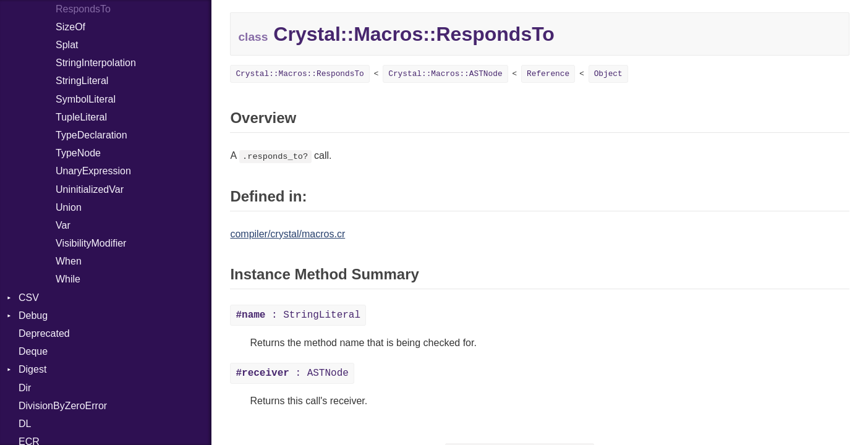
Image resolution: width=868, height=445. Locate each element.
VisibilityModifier (91, 243)
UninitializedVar (90, 189)
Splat (67, 45)
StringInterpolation (96, 63)
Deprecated (44, 333)
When (69, 261)
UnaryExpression (93, 171)
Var (63, 225)
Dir (25, 388)
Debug (33, 316)
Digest (32, 369)
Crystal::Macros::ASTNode (445, 74)
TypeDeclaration (91, 135)
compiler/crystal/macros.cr (287, 234)
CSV (29, 298)
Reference (548, 74)
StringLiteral (82, 81)
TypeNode (78, 153)
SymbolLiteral (86, 99)
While (68, 279)
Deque (33, 351)
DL (25, 424)
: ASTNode (292, 373)
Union (69, 207)
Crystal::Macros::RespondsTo (300, 74)
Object (608, 74)
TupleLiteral (81, 117)
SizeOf (70, 27)
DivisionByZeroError (63, 406)
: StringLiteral (298, 315)
